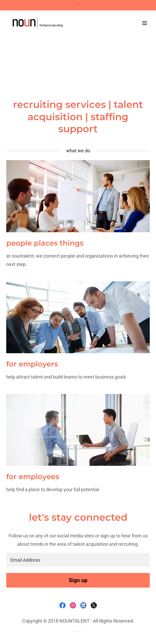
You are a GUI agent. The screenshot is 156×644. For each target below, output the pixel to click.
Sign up (78, 580)
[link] (38, 23)
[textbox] (78, 560)
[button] (145, 23)
